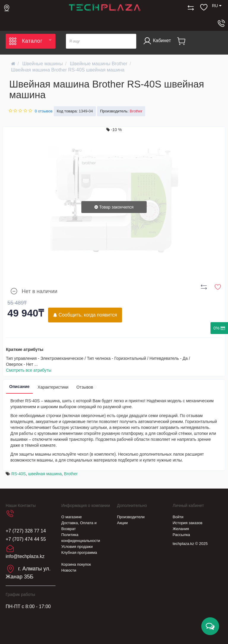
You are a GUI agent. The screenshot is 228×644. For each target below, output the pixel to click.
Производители (131, 517)
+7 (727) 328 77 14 (26, 531)
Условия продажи (77, 547)
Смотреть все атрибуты (29, 370)
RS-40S (19, 474)
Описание (19, 387)
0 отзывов (44, 111)
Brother (71, 474)
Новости (69, 570)
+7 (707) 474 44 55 (26, 539)
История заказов (188, 523)
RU (217, 6)
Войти (178, 517)
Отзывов (86, 387)
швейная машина (45, 474)
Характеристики (53, 387)
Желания (181, 529)
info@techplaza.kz (25, 556)
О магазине (72, 517)
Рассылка (182, 535)
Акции (122, 523)
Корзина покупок (76, 564)
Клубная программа (79, 552)
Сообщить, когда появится (85, 315)
